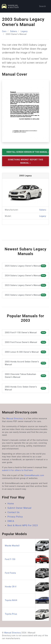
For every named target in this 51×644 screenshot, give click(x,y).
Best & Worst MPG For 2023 (23, 525)
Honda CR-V (27, 587)
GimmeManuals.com (34, 475)
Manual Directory (15, 418)
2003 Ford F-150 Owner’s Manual (26, 333)
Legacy (24, 31)
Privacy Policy (15, 517)
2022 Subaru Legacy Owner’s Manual (26, 295)
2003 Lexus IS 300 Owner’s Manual (26, 352)
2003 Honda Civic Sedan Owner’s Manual (26, 388)
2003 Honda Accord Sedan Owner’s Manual (26, 363)
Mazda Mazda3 (27, 546)
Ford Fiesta (27, 573)
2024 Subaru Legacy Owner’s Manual (26, 276)
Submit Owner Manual (19, 508)
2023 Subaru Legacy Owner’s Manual (26, 285)
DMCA (11, 521)
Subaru (14, 31)
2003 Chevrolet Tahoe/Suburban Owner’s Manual (26, 376)
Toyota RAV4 (27, 600)
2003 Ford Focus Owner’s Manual (26, 342)
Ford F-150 (27, 559)
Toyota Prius (27, 614)
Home (11, 504)
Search (42, 6)
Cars (4, 31)
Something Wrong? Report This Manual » (26, 161)
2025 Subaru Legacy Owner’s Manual (26, 266)
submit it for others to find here (17, 470)
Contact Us (14, 512)
